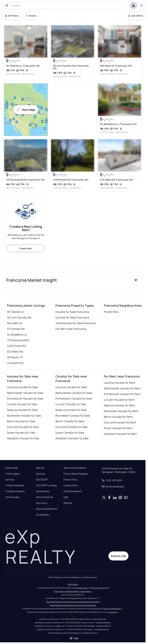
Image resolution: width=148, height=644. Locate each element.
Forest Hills (111, 312)
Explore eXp (12, 468)
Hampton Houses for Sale (23, 438)
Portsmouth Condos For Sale (74, 399)
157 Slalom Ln (16, 312)
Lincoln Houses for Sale (22, 404)
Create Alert (26, 248)
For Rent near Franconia (71, 329)
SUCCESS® (42, 480)
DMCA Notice (73, 584)
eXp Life (40, 468)
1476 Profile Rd (16, 346)
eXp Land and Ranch (47, 509)
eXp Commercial (45, 497)
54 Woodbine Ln (17, 335)
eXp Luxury (42, 503)
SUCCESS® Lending (46, 485)
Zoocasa (41, 474)
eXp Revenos (43, 491)
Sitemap (68, 503)
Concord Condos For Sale (72, 427)
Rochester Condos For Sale (73, 416)
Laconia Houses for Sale (22, 387)
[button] (73, 280)
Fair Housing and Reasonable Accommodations (73, 591)
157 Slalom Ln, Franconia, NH (23, 66)
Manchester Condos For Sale (74, 393)
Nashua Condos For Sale (71, 410)
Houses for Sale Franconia (72, 312)
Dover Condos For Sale (70, 433)
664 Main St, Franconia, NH (116, 66)
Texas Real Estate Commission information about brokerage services (73, 602)
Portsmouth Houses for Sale (25, 399)
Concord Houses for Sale (23, 427)
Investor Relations (15, 485)
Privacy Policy (71, 480)
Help (66, 497)
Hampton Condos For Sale (72, 438)
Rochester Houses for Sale (24, 416)
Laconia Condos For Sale (71, 387)
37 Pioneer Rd (16, 329)
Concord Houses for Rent (120, 422)
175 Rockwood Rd (18, 340)
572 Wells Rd (15, 352)
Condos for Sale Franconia (72, 317)
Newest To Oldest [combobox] (33, 16)
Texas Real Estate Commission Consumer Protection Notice (73, 605)
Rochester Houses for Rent (121, 411)
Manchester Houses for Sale (25, 393)
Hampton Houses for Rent (120, 434)
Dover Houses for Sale (21, 433)
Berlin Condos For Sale (70, 421)
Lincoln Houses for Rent (119, 400)
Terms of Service (98, 588)
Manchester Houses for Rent (122, 388)
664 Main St (15, 323)
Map (74, 638)
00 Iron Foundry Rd (19, 317)
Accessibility (43, 515)
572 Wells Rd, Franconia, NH (116, 180)
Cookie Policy (70, 485)
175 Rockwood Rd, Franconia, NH (25, 180)
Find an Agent (13, 474)
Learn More (113, 612)
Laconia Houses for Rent (120, 383)
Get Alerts (136, 16)
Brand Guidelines (72, 491)
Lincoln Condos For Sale (71, 404)
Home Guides (12, 497)
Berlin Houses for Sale (21, 421)
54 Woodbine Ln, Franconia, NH (118, 124)
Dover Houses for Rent (118, 428)
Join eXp (10, 480)
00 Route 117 (15, 357)
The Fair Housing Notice (112, 609)
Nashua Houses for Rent (120, 405)
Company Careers (15, 491)
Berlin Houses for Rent (118, 417)
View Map (26, 110)
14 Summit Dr (15, 363)
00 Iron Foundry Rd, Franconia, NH (71, 67)
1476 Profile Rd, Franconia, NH (71, 180)
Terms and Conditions (75, 468)
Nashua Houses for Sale (22, 410)
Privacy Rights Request (76, 474)
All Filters (12, 16)
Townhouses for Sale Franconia (76, 323)
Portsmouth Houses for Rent (122, 394)
